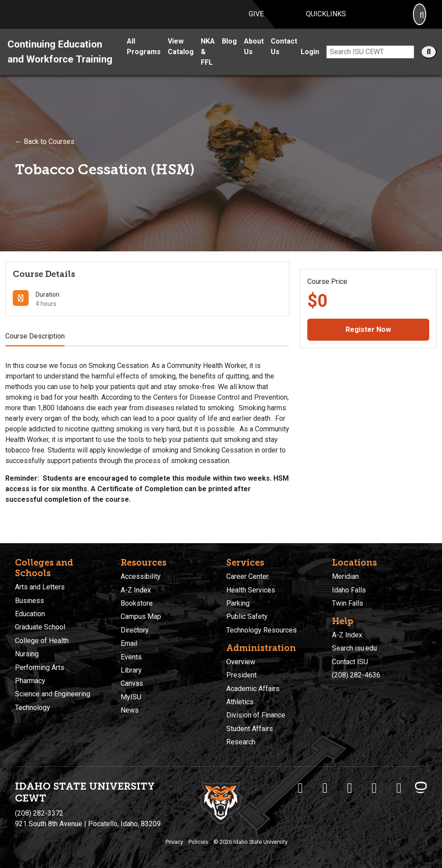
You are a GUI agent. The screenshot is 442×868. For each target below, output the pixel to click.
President (241, 675)
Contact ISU (350, 662)
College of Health (42, 641)
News (130, 710)
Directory (135, 630)
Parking (238, 603)
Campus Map (141, 617)
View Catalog (181, 57)
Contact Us (284, 57)
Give (256, 19)
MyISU (131, 697)
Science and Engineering (53, 694)
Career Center (247, 576)
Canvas (132, 684)
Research (241, 742)
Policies (198, 842)
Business (29, 601)
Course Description (35, 346)
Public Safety (247, 617)
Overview (241, 662)
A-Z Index (136, 590)
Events (131, 657)
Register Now (368, 340)
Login (310, 62)
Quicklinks (326, 19)
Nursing (27, 654)
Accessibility (141, 576)
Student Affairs (250, 729)
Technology (33, 708)
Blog (229, 51)
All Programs (144, 57)
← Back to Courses (45, 152)
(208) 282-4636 (356, 675)
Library (131, 670)
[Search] (420, 20)
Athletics (240, 702)
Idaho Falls (349, 590)
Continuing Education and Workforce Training (60, 62)
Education (30, 614)
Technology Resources (262, 630)
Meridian (345, 576)
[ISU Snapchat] (399, 788)
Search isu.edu (354, 649)
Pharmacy (30, 681)
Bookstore (137, 603)
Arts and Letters (40, 587)
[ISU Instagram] (350, 788)
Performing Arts (40, 668)
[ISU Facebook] (300, 788)
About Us (254, 57)
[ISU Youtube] (374, 788)
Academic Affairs (253, 689)
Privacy (174, 842)
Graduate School (40, 627)
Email (129, 643)
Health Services (251, 590)
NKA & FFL (208, 62)
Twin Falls (348, 603)
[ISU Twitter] (325, 788)
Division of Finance (256, 715)
